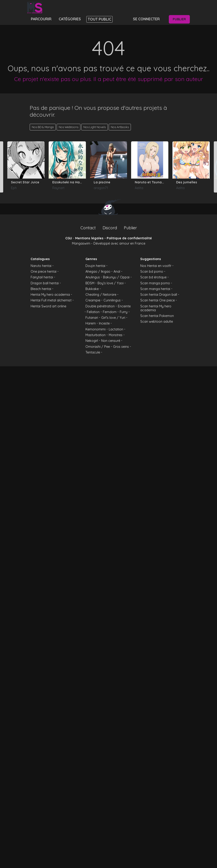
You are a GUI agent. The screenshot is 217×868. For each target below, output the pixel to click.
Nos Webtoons (69, 127)
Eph (14, 188)
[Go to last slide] (2, 167)
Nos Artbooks (120, 127)
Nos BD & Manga (43, 127)
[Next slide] (215, 167)
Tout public (99, 19)
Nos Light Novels (95, 127)
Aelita (139, 188)
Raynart (58, 188)
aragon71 (101, 188)
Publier (179, 19)
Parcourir (41, 19)
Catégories (70, 19)
